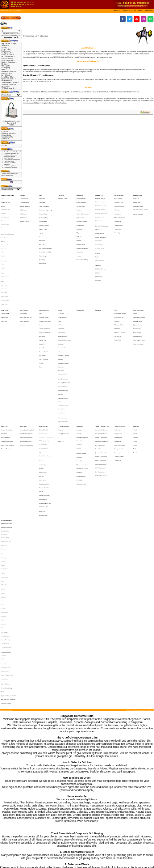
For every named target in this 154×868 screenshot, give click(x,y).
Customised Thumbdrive (46, 370)
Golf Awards (23, 205)
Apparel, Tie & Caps (7, 195)
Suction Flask (80, 235)
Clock (59, 286)
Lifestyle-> (5, 64)
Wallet (41, 318)
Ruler (40, 381)
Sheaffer (3, 491)
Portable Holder (138, 297)
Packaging (6, 68)
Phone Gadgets (137, 294)
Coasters (79, 205)
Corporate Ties (5, 200)
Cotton (3, 236)
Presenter (22, 289)
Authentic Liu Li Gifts (6, 433)
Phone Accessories (138, 278)
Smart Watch (61, 351)
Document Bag (43, 208)
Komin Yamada (5, 538)
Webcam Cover (43, 425)
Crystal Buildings (6, 516)
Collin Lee (4, 527)
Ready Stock (23, 362)
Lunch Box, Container (63, 310)
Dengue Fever (137, 200)
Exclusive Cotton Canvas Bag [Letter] (11, 122)
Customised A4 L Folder (10, 167)
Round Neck (4, 242)
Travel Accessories (120, 362)
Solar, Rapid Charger (139, 300)
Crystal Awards (24, 200)
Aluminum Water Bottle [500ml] (12, 160)
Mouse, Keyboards (101, 225)
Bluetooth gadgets (100, 205)
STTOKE (3, 494)
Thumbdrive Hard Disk (102, 362)
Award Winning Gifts (7, 436)
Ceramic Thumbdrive (101, 365)
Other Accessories (120, 376)
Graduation (118, 208)
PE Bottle (79, 227)
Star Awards (23, 211)
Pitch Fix (3, 480)
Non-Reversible (5, 216)
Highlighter (79, 384)
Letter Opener (81, 387)
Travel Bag (42, 240)
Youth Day (117, 222)
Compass (60, 365)
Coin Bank (60, 289)
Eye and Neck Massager (102, 217)
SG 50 (2, 529)
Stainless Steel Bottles (82, 232)
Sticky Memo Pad (81, 403)
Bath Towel (4, 259)
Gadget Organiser (44, 216)
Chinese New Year (120, 203)
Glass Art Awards (25, 203)
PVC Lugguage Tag (44, 373)
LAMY (3, 469)
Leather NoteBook (6, 446)
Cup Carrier (80, 211)
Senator (3, 488)
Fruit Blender (80, 216)
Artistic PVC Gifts (44, 365)
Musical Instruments (63, 316)
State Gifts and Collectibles (8, 558)
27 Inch (135, 373)
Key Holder (42, 297)
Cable (135, 281)
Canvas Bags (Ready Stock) (27, 365)
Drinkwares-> (6, 51)
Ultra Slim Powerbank (7, 373)
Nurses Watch (62, 349)
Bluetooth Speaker (100, 213)
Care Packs (61, 195)
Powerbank (4, 368)
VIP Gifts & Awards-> (9, 88)
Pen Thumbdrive (100, 394)
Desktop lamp (5, 281)
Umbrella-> (6, 86)
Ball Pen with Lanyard (120, 281)
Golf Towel (4, 265)
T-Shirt (3, 228)
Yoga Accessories (63, 357)
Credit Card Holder (45, 292)
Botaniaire (4, 455)
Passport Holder (44, 313)
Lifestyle (60, 278)
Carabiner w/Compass (10, 155)
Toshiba (3, 499)
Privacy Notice (6, 135)
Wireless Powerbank (7, 378)
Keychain (41, 392)
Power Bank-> (7, 73)
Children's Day (119, 200)
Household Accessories (64, 300)
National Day (118, 213)
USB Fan (98, 250)
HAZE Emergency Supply (141, 205)
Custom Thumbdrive (101, 370)
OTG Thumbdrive (100, 392)
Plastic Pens (118, 300)
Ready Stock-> (7, 75)
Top (2, 11)
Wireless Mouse (100, 233)
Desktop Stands (138, 286)
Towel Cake (4, 273)
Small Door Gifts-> (8, 77)
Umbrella (136, 362)
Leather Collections (44, 278)
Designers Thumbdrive (102, 373)
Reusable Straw (81, 230)
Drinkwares (80, 195)
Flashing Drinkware (82, 213)
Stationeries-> (7, 81)
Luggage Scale (118, 370)
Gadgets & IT (99, 195)
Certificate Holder (44, 284)
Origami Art (61, 318)
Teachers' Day (119, 216)
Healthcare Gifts (138, 195)
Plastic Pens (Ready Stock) (27, 376)
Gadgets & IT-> (7, 53)
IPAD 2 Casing (5, 444)
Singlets (3, 251)
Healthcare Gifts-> (8, 57)
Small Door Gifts (43, 362)
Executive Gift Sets (81, 381)
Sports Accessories (63, 362)
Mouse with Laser (25, 286)
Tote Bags (4, 477)
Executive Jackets (5, 205)
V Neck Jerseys (5, 253)
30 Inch (135, 376)
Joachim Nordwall (6, 536)
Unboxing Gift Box (63, 341)
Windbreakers (5, 213)
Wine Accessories (63, 355)
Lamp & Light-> (7, 58)
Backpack (42, 197)
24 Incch (135, 370)
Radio (97, 239)
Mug (78, 222)
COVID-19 (136, 197)
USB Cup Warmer (101, 247)
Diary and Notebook (44, 294)
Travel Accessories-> (9, 84)
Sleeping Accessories (121, 381)
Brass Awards (24, 197)
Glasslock (4, 460)
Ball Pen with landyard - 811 (11, 153)
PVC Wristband (43, 378)
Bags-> (4, 47)
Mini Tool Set (42, 400)
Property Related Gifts (64, 330)
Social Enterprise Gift (45, 416)
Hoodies (3, 208)
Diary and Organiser (82, 370)
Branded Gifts (5, 438)
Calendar (79, 368)
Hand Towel (4, 267)
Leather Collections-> (9, 62)
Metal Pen (117, 292)
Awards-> (5, 45)
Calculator (79, 365)
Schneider (4, 486)
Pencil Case (42, 227)
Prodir (3, 483)
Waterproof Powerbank (8, 376)
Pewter (3, 552)
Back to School (118, 197)
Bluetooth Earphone (101, 203)
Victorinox (4, 504)
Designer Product (6, 524)
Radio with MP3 (100, 241)
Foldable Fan (61, 294)
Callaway (3, 457)
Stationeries (80, 362)
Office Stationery (81, 398)
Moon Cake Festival (120, 211)
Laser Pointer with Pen (26, 284)
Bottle (135, 378)
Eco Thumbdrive (100, 376)
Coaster (41, 289)
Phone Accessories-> (9, 71)
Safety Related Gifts (63, 335)
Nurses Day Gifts (138, 209)
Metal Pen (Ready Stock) (26, 368)
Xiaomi (3, 507)
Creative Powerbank (6, 365)
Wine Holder (42, 243)
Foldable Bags (43, 213)
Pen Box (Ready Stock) (26, 373)
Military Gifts (6, 66)
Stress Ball (42, 423)
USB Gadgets (99, 253)
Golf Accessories (62, 297)
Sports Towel (5, 270)
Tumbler (79, 238)
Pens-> (4, 70)
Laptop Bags (43, 219)
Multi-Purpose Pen (120, 294)
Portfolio (41, 316)
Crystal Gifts (4, 510)
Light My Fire (4, 471)
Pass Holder (42, 310)
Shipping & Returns (15, 11)
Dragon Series (5, 466)
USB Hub (98, 255)
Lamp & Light (5, 278)
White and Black (43, 419)
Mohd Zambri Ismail (7, 541)
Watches (60, 343)
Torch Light (4, 286)
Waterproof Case (138, 302)
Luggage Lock (118, 368)
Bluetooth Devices (100, 197)
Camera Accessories (139, 284)
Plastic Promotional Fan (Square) (12, 152)
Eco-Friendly (42, 390)
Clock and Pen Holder (45, 286)
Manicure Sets (43, 395)
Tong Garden (5, 496)
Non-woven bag (43, 224)
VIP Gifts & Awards (6, 430)
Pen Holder (80, 400)
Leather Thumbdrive (101, 384)
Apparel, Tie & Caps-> (9, 44)
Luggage (41, 222)
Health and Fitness (138, 203)
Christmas (117, 205)
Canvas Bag (42, 200)
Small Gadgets (43, 414)
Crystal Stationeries (6, 521)
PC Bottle (79, 224)
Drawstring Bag (43, 211)
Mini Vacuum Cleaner (82, 392)
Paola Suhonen (5, 544)
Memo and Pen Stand (82, 390)
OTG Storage (137, 292)
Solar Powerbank (6, 370)
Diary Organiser (81, 373)
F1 (58, 370)
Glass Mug (79, 219)
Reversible (4, 219)
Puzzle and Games (63, 333)
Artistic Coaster (43, 368)
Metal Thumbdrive (101, 386)
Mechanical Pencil (119, 289)
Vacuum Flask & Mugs (82, 240)
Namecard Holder (44, 308)
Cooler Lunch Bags (44, 203)
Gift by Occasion (119, 195)
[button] (117, 11)
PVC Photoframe (43, 376)
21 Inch (135, 368)
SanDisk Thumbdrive (101, 397)
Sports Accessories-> (9, 79)
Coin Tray (42, 387)
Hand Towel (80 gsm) (9, 157)
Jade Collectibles (6, 547)
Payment (5, 131)
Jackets (3, 203)
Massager (60, 313)
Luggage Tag (42, 300)
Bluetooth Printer (100, 211)
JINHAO (3, 463)
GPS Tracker (99, 220)
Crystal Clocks (5, 518)
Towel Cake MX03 (9, 161)
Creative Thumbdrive (101, 368)
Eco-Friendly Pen (119, 284)
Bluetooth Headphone (101, 208)
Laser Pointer (23, 281)
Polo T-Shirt (4, 233)
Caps (3, 197)
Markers (117, 286)
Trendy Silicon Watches (45, 384)
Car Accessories (62, 284)
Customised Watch (63, 346)
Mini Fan (41, 398)
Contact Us (5, 139)
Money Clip (42, 302)
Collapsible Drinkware (83, 208)
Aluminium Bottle (81, 197)
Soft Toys (60, 338)
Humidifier (61, 302)
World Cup (61, 373)
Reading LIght (4, 284)
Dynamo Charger (138, 289)
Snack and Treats (62, 197)
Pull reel (41, 408)
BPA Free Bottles (81, 200)
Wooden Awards (25, 213)
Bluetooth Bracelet (100, 200)
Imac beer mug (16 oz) (10, 166)
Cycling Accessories (63, 368)
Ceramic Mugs (81, 203)
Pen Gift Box (118, 297)
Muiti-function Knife (44, 403)
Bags (40, 195)
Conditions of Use (7, 137)
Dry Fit (3, 239)
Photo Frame (61, 321)
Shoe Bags (42, 230)
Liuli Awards (23, 208)
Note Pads (79, 395)
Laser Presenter (24, 278)
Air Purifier (61, 281)
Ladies (60, 308)
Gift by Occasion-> (8, 55)
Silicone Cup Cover (44, 411)
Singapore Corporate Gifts (8, 555)
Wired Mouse (99, 230)
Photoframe (4, 452)
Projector (98, 236)
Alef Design (4, 441)
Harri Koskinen (5, 533)
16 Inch (135, 365)
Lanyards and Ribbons (7, 223)
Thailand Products (6, 560)
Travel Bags (118, 386)
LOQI (2, 474)
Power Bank (4, 362)
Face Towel (4, 262)
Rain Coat (136, 381)
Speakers (98, 245)
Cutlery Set (61, 292)
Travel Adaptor (119, 384)
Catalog (6, 11)
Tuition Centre (118, 219)
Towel (3, 257)
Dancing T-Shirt (5, 231)
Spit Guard (4, 225)
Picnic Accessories (63, 327)
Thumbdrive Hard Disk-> (10, 83)
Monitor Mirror (100, 222)
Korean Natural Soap (7, 550)
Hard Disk (98, 378)
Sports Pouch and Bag (45, 235)
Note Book (79, 376)
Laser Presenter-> (8, 60)
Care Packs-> (6, 49)
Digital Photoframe (62, 324)
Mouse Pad (98, 228)
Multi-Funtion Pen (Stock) (26, 370)
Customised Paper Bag (45, 205)
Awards (22, 195)
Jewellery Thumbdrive (102, 381)
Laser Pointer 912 (8, 158)
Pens (116, 278)
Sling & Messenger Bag (45, 232)
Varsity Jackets (5, 211)
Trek (2, 502)
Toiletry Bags (43, 238)
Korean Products (62, 305)
